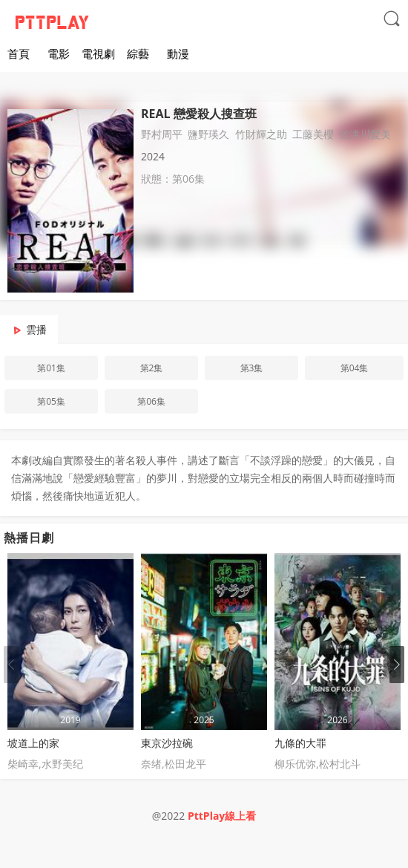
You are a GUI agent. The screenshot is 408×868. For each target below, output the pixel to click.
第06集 (151, 401)
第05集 (51, 401)
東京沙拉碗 (167, 743)
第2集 (152, 368)
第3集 (252, 368)
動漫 (178, 53)
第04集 (355, 368)
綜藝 (138, 53)
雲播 (36, 329)
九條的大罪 (300, 743)
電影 (59, 53)
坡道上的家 (33, 743)
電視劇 (98, 53)
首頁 (19, 53)
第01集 (51, 368)
